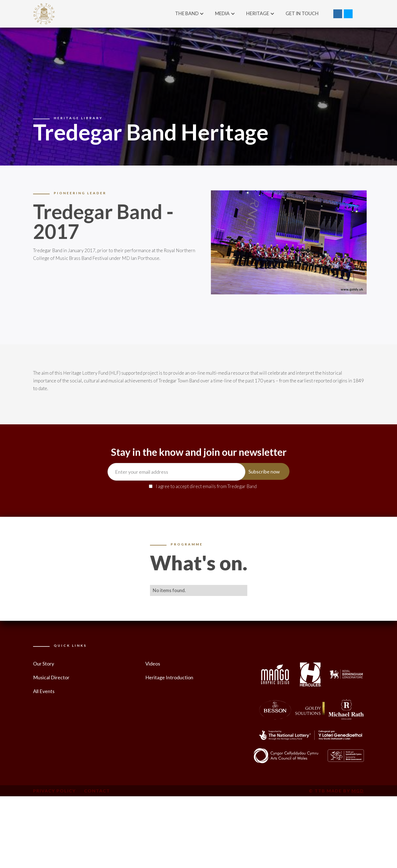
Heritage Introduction (169, 677)
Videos (153, 664)
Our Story (44, 664)
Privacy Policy (54, 791)
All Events (44, 691)
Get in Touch (302, 13)
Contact (97, 791)
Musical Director (51, 677)
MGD (358, 791)
